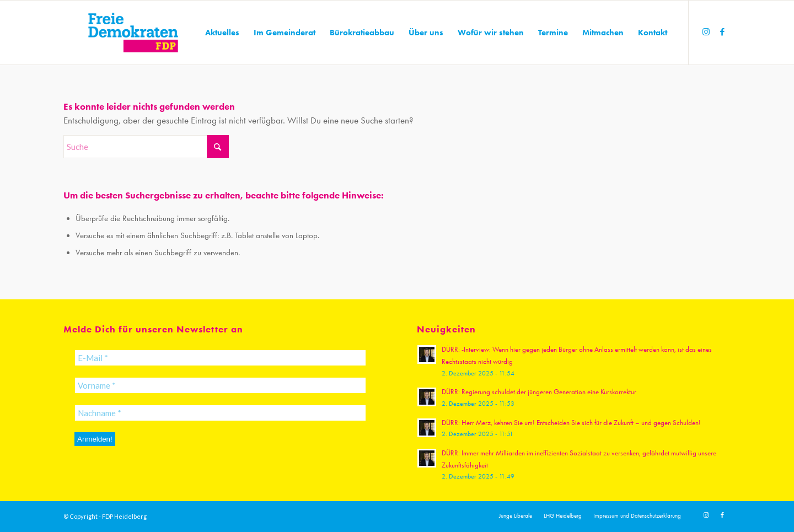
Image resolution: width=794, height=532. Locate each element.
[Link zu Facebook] (722, 32)
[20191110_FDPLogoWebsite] (133, 33)
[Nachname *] (220, 413)
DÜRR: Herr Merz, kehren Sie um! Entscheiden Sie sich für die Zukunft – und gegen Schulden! (571, 423)
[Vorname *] (220, 385)
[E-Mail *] (220, 358)
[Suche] (146, 147)
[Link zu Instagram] (706, 32)
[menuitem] (222, 33)
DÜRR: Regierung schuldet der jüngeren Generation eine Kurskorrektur (539, 392)
